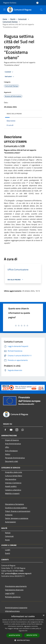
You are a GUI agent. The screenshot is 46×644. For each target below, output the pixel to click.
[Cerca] (41, 10)
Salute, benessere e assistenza (17, 518)
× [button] (44, 616)
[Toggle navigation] (4, 10)
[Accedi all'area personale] (37, 3)
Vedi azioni (10, 77)
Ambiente (9, 515)
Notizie (8, 533)
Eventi (8, 553)
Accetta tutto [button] (14, 635)
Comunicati (22, 19)
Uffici (7, 447)
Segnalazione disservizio (14, 590)
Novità (13, 19)
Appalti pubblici (11, 486)
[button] (23, 640)
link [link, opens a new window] (26, 631)
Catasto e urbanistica (13, 490)
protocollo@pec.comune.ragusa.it (18, 573)
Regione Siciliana (10, 3)
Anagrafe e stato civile (14, 472)
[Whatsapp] (23, 430)
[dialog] (23, 629)
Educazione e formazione (14, 504)
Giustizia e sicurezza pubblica (16, 508)
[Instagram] (17, 430)
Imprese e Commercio (13, 483)
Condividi (9, 72)
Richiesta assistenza (13, 597)
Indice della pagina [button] (14, 114)
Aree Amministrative (13, 444)
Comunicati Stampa (10, 22)
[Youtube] (11, 430)
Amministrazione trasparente (16, 608)
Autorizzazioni (10, 522)
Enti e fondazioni (11, 451)
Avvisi (7, 540)
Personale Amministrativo (15, 458)
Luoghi (8, 550)
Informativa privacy (12, 611)
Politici (8, 454)
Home (5, 19)
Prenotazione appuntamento (16, 586)
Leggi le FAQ (10, 593)
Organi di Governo (12, 440)
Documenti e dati (12, 461)
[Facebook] (5, 430)
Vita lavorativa (11, 479)
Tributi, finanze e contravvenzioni (18, 511)
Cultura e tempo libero (14, 476)
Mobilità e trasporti (12, 493)
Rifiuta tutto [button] (32, 635)
